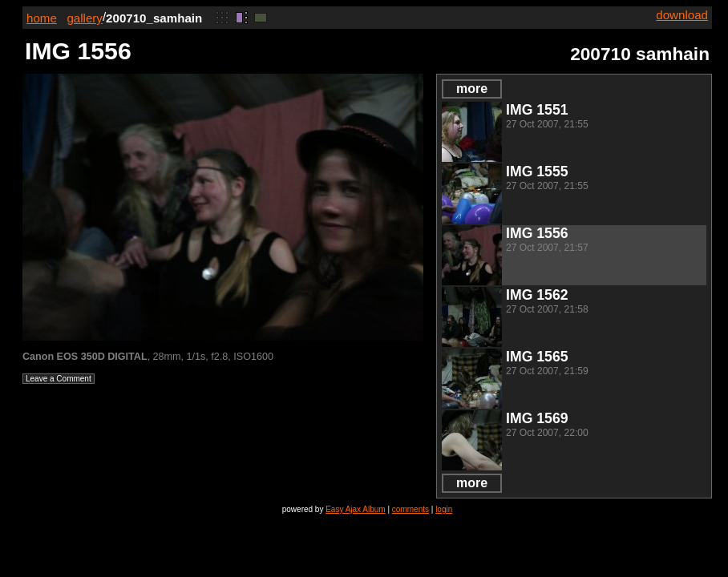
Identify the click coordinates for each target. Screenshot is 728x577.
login (444, 509)
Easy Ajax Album (355, 509)
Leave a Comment (59, 379)
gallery (85, 18)
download (682, 15)
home (42, 18)
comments (411, 509)
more (472, 89)
